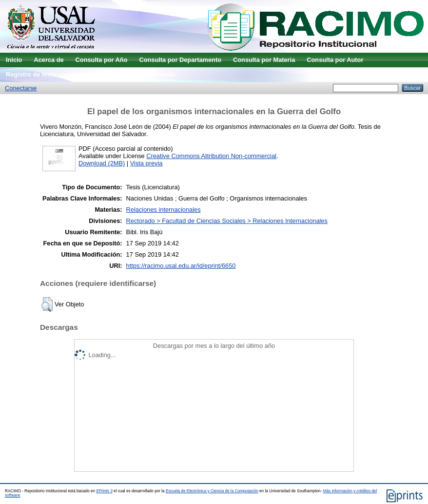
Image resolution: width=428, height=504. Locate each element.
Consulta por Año (102, 60)
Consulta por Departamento (180, 60)
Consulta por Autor (335, 60)
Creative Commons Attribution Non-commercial (211, 156)
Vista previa (146, 163)
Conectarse (21, 88)
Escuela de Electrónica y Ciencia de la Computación (212, 491)
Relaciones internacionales (164, 210)
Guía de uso (86, 74)
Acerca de (49, 60)
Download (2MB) (102, 163)
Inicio (14, 60)
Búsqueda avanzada (145, 74)
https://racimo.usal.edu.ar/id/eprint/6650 (181, 266)
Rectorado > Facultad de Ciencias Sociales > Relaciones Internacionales (227, 221)
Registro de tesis (31, 74)
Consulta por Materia (264, 60)
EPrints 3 (105, 491)
